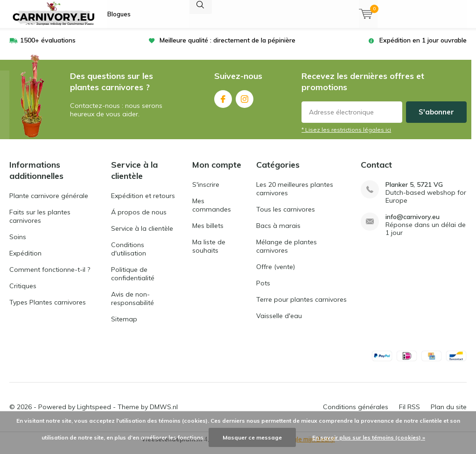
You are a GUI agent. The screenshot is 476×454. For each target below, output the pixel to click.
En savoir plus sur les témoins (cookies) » (369, 437)
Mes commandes (212, 212)
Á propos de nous (139, 219)
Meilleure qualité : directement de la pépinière (227, 47)
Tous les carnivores (286, 216)
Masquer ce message (252, 437)
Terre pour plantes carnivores (301, 306)
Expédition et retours (143, 203)
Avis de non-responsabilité (133, 305)
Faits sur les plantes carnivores (40, 223)
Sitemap (124, 326)
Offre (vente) (276, 274)
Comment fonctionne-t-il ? (50, 277)
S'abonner (436, 119)
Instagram (245, 104)
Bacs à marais (278, 233)
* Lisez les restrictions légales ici (346, 137)
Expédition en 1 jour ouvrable (423, 47)
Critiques (23, 293)
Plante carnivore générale (49, 203)
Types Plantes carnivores (48, 309)
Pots (263, 290)
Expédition (25, 260)
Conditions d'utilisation (129, 256)
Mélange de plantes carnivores (287, 253)
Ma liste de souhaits (209, 253)
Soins (18, 244)
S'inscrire (206, 192)
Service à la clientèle (142, 235)
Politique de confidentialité (133, 281)
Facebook (223, 104)
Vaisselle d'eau (279, 323)
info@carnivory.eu (413, 224)
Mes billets (208, 233)
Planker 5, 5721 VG (414, 192)
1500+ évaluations (48, 47)
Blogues (119, 14)
